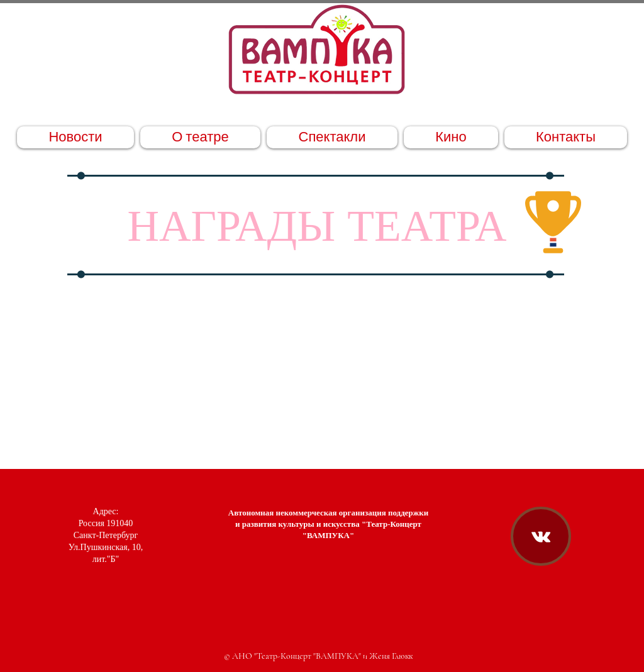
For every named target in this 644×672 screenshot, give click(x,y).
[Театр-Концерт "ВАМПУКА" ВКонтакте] (541, 537)
